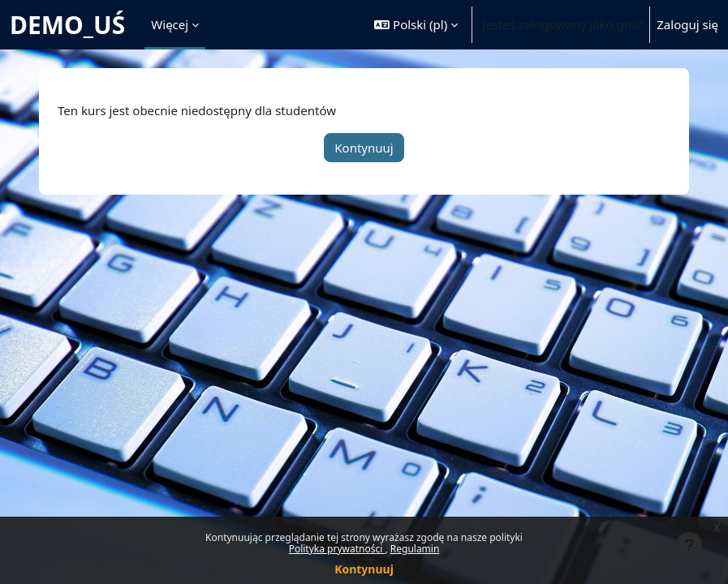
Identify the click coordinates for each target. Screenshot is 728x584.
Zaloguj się (687, 24)
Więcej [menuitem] (170, 24)
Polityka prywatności (337, 549)
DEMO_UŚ (67, 25)
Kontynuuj (364, 569)
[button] (416, 25)
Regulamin (415, 549)
